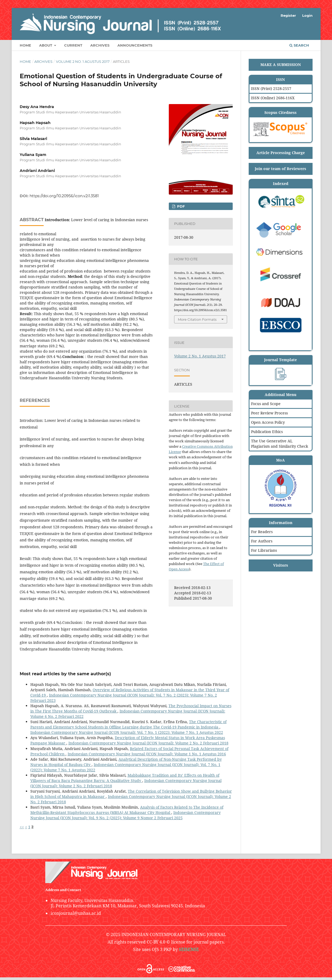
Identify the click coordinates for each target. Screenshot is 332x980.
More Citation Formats (197, 319)
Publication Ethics (267, 432)
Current (73, 45)
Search (299, 45)
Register (288, 15)
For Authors (262, 541)
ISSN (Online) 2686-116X (273, 98)
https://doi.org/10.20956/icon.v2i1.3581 (64, 196)
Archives (100, 45)
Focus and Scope (266, 404)
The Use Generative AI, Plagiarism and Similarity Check (280, 444)
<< (22, 827)
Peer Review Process (269, 413)
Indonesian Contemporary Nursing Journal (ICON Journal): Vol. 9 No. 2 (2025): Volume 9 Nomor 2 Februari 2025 (126, 815)
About (46, 45)
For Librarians (264, 550)
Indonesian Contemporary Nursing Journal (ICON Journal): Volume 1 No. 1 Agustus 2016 (147, 754)
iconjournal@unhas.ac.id (76, 913)
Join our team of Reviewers (280, 169)
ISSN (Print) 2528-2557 (271, 88)
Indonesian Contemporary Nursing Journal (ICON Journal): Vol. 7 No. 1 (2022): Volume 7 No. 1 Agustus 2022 (127, 732)
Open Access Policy (268, 422)
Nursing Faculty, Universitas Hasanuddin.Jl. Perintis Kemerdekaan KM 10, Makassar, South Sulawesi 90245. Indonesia (128, 903)
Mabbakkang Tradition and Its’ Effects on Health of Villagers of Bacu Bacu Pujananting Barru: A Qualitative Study (125, 778)
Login (307, 15)
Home (25, 45)
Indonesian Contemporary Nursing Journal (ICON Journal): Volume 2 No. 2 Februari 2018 (148, 743)
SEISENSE (189, 949)
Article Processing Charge (281, 153)
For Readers (262, 532)
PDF (180, 206)
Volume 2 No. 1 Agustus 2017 (83, 61)
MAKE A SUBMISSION (281, 65)
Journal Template (280, 360)
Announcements (135, 45)
